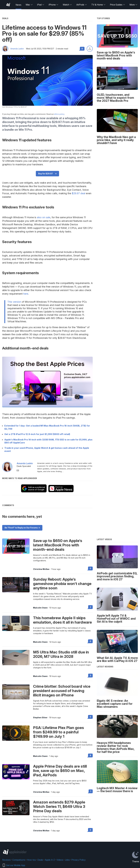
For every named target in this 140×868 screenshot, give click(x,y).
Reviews (6, 860)
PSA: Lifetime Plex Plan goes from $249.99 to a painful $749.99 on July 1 (59, 732)
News (18, 5)
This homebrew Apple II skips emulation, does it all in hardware (62, 620)
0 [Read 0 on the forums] (90, 568)
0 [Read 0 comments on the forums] (82, 49)
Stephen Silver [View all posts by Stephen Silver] (40, 718)
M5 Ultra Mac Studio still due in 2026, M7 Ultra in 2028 (61, 654)
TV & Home (98, 5)
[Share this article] (90, 49)
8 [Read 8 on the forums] (90, 755)
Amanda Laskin (17, 49)
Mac (29, 5)
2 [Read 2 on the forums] (90, 607)
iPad (41, 5)
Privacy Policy (78, 860)
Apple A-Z (50, 860)
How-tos (31, 860)
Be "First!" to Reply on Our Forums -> (22, 528)
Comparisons (19, 860)
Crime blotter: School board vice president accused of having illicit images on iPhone (62, 691)
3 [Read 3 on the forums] (90, 675)
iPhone (54, 5)
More (133, 5)
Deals (40, 860)
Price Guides (118, 5)
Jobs (67, 860)
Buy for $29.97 (46, 174)
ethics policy (59, 114)
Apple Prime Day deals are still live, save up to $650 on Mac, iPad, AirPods (60, 771)
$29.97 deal (78, 193)
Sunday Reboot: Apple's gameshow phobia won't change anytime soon (62, 584)
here (26, 294)
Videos (60, 860)
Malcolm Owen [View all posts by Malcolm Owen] (40, 608)
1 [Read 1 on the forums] (91, 791)
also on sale (44, 217)
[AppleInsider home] (8, 5)
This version (14, 302)
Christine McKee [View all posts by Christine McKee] (41, 569)
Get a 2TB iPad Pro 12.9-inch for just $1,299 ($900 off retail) (37, 434)
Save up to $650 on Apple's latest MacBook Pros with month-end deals (58, 545)
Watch (67, 5)
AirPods (82, 5)
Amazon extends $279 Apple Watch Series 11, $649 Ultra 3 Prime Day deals (59, 806)
